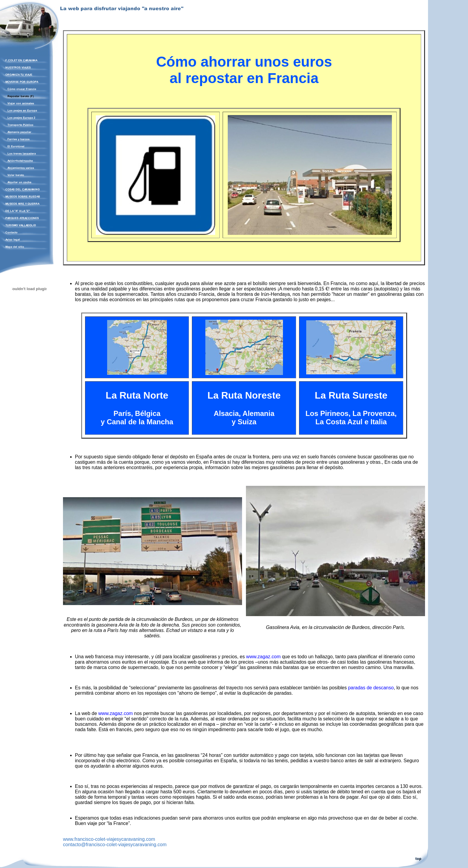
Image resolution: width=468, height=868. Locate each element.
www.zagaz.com (264, 657)
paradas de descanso (371, 688)
